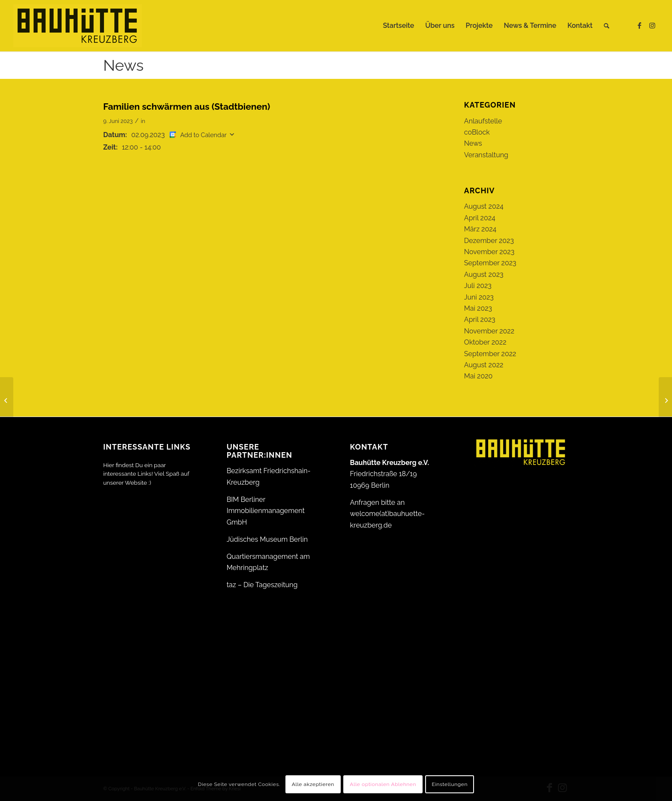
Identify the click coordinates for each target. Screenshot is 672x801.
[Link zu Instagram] (652, 25)
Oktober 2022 (485, 342)
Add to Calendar (204, 135)
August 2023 (484, 274)
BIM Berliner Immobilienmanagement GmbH (266, 511)
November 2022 (489, 331)
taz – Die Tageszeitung (262, 585)
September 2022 (490, 354)
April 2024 (480, 218)
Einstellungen (450, 784)
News (123, 65)
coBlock (477, 132)
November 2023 (489, 252)
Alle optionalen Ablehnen (383, 784)
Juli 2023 (478, 286)
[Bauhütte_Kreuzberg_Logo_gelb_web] (78, 26)
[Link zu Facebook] (639, 25)
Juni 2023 (479, 297)
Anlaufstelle (483, 121)
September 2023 (490, 263)
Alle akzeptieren (313, 784)
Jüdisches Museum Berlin (267, 539)
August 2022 (484, 365)
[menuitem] (398, 26)
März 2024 (480, 229)
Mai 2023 (478, 308)
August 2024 (484, 206)
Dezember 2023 (489, 241)
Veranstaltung (486, 155)
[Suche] (607, 26)
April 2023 (480, 319)
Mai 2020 (478, 376)
